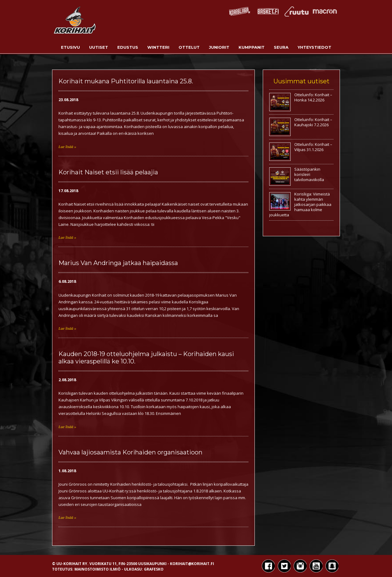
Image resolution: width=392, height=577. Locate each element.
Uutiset (99, 47)
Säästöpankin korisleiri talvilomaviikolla (309, 174)
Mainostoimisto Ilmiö (98, 569)
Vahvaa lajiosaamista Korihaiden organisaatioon (130, 452)
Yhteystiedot (315, 47)
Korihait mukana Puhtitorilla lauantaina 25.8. (126, 81)
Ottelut (189, 47)
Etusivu (70, 47)
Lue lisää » (67, 147)
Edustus (128, 47)
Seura (281, 47)
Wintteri (158, 47)
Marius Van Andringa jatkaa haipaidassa (118, 263)
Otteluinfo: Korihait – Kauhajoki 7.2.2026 (313, 122)
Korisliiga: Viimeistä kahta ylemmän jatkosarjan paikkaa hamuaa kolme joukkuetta (300, 204)
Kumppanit (252, 47)
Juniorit (219, 47)
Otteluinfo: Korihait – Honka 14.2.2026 (313, 97)
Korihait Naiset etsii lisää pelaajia (108, 172)
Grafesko (154, 569)
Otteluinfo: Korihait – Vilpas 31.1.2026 (313, 147)
